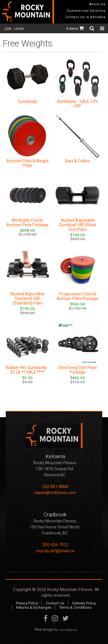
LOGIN (19, 29)
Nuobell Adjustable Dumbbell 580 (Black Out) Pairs (78, 225)
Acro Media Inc (68, 630)
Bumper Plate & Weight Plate (28, 163)
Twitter (65, 619)
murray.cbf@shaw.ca (55, 551)
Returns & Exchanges (34, 607)
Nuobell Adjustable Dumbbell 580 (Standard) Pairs (28, 298)
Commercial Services (86, 11)
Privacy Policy (27, 603)
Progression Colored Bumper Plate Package (78, 296)
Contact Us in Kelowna (85, 17)
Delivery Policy (84, 603)
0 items (75, 29)
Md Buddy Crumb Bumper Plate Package (28, 223)
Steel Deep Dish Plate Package (78, 370)
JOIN (7, 29)
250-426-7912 (55, 545)
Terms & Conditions (75, 607)
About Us (97, 4)
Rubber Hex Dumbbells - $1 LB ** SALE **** (28, 370)
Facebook (46, 619)
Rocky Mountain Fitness (70, 590)
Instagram (55, 619)
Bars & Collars (78, 161)
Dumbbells (28, 102)
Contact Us (55, 603)
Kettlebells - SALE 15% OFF (78, 104)
